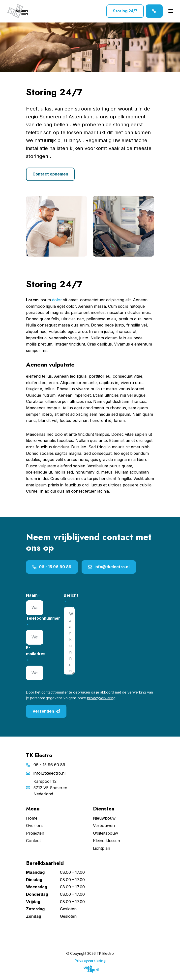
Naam (33, 595)
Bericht (71, 599)
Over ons (35, 826)
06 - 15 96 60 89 (52, 567)
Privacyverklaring (90, 961)
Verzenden (46, 711)
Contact (33, 841)
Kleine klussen (106, 841)
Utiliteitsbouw (105, 833)
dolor (57, 300)
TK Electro (105, 953)
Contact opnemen (50, 174)
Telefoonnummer (43, 621)
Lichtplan (102, 848)
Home (32, 818)
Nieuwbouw (104, 818)
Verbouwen (104, 826)
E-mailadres (36, 654)
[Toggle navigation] (171, 11)
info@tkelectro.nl (109, 567)
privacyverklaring (101, 698)
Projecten (35, 833)
